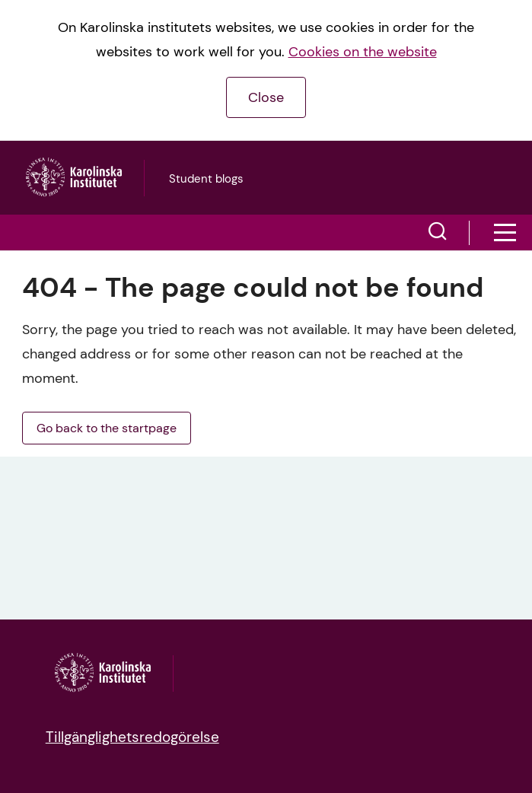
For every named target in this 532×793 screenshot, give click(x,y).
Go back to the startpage (107, 428)
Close (266, 97)
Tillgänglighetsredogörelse (132, 737)
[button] (438, 233)
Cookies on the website (363, 52)
